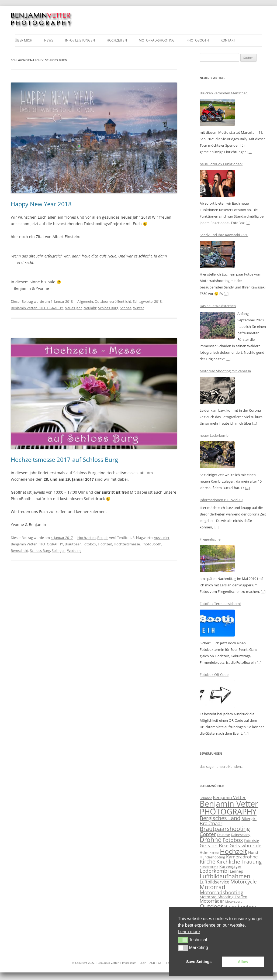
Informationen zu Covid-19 (221, 500)
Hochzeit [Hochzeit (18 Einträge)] (233, 851)
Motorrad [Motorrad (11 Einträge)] (212, 887)
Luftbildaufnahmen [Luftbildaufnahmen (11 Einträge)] (225, 876)
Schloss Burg (108, 308)
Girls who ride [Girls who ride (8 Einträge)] (245, 845)
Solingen (59, 551)
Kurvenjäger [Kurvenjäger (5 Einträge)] (230, 866)
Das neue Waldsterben (218, 306)
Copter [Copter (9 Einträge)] (208, 834)
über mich (24, 40)
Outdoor (102, 301)
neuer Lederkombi (214, 435)
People (103, 538)
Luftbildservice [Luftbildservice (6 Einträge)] (214, 882)
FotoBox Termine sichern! (220, 604)
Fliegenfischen (211, 539)
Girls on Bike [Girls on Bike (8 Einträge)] (214, 845)
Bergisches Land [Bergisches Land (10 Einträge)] (220, 818)
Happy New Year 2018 (41, 204)
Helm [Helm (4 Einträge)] (204, 852)
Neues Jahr (73, 308)
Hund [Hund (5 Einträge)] (253, 852)
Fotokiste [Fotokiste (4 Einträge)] (251, 841)
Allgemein (85, 301)
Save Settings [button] (199, 962)
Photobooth (198, 40)
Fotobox (89, 544)
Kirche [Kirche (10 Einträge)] (207, 862)
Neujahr (90, 308)
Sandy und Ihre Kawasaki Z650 (224, 235)
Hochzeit (105, 544)
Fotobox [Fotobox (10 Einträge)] (233, 840)
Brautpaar (73, 544)
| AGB (151, 963)
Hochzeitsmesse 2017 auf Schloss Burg (64, 459)
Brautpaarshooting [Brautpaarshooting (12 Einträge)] (225, 829)
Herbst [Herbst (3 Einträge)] (214, 853)
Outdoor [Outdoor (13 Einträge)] (211, 906)
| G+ (158, 963)
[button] (183, 940)
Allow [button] (243, 962)
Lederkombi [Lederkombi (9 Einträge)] (214, 871)
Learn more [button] (189, 932)
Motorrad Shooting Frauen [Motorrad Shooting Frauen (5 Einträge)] (224, 897)
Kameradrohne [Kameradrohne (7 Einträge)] (242, 857)
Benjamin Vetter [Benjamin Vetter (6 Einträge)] (229, 797)
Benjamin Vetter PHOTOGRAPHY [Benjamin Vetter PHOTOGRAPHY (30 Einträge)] (229, 808)
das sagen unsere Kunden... (221, 766)
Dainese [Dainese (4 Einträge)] (224, 835)
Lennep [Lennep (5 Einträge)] (237, 871)
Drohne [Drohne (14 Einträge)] (211, 840)
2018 (158, 301)
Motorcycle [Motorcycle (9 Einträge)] (244, 882)
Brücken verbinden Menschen (224, 93)
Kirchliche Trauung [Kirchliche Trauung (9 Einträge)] (239, 862)
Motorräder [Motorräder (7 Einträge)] (212, 901)
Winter (138, 308)
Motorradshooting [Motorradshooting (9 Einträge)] (221, 892)
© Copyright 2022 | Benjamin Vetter (96, 963)
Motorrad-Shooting (157, 40)
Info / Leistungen (80, 40)
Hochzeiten (117, 40)
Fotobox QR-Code (214, 675)
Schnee (126, 308)
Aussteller (162, 538)
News (49, 40)
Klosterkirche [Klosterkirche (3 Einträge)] (209, 867)
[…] (250, 152)
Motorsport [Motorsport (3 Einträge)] (233, 902)
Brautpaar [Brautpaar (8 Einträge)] (211, 823)
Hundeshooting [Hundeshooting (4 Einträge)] (212, 857)
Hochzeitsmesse (127, 544)
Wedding (74, 551)
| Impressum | (130, 963)
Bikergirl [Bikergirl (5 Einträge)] (249, 819)
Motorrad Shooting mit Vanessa (225, 371)
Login (143, 963)
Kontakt (228, 40)
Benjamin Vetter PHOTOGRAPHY (37, 308)
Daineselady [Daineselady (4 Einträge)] (241, 835)
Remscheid (20, 551)
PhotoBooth (151, 544)
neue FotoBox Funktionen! (221, 164)
